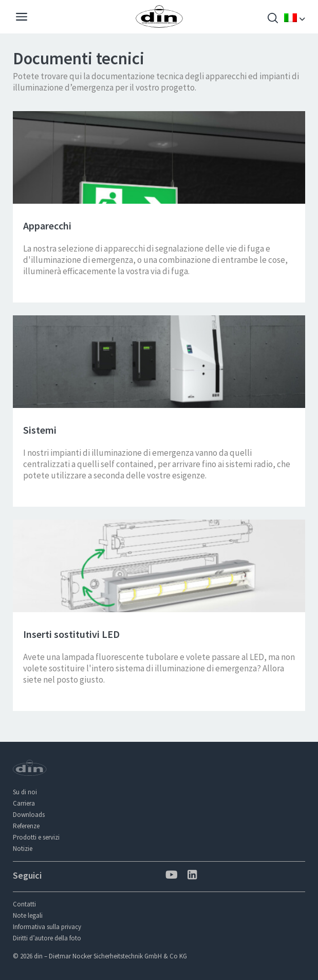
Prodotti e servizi (36, 837)
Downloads (29, 815)
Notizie (23, 849)
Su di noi (25, 792)
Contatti (24, 904)
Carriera (24, 803)
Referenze (26, 826)
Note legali (28, 915)
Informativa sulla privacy (47, 927)
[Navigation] (22, 18)
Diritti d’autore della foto (47, 938)
